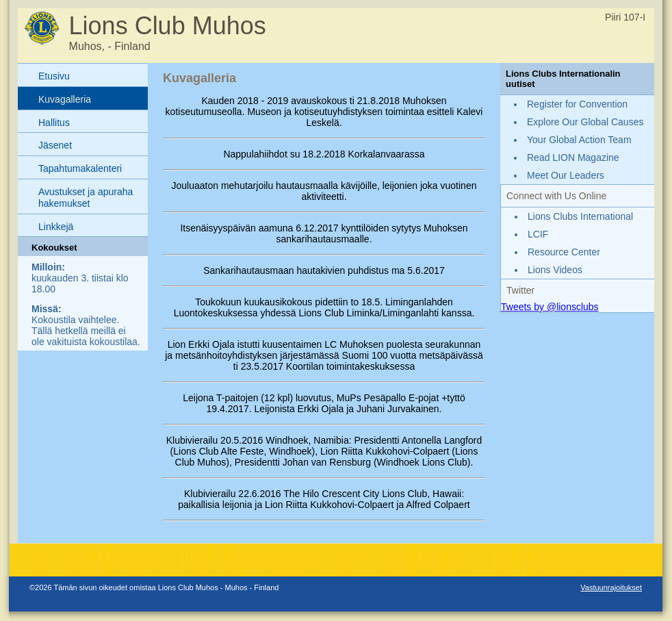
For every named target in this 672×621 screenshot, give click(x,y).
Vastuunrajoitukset (611, 587)
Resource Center (564, 252)
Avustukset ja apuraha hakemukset (86, 198)
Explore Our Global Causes (585, 122)
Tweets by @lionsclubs (550, 307)
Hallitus (54, 123)
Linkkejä (56, 227)
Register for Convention (577, 104)
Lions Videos (555, 270)
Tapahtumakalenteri (80, 168)
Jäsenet (55, 145)
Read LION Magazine (573, 157)
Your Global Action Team (579, 140)
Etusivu (54, 76)
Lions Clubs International (580, 216)
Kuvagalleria (65, 99)
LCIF (538, 234)
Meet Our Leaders (566, 175)
